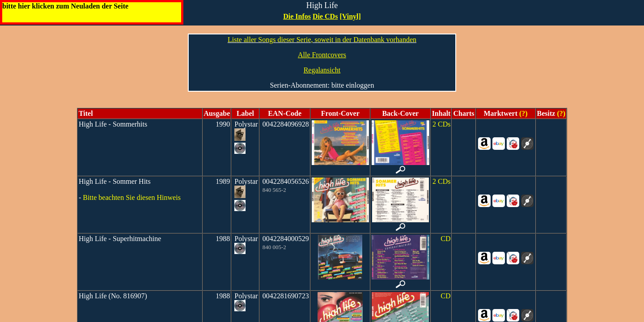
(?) (523, 113)
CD (445, 239)
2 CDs (441, 124)
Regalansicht (322, 70)
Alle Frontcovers (322, 55)
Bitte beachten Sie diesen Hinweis (132, 197)
